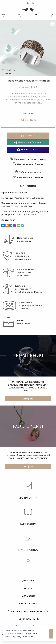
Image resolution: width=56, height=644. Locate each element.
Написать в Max (28, 150)
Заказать (28, 136)
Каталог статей (28, 604)
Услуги (28, 588)
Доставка (28, 581)
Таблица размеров (28, 172)
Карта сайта (28, 596)
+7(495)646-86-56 (28, 619)
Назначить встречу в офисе (28, 159)
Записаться (28, 491)
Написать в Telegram (28, 142)
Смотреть (28, 399)
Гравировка (28, 543)
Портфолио (28, 517)
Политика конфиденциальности (28, 611)
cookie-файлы (28, 630)
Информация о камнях (28, 177)
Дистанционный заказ (28, 164)
